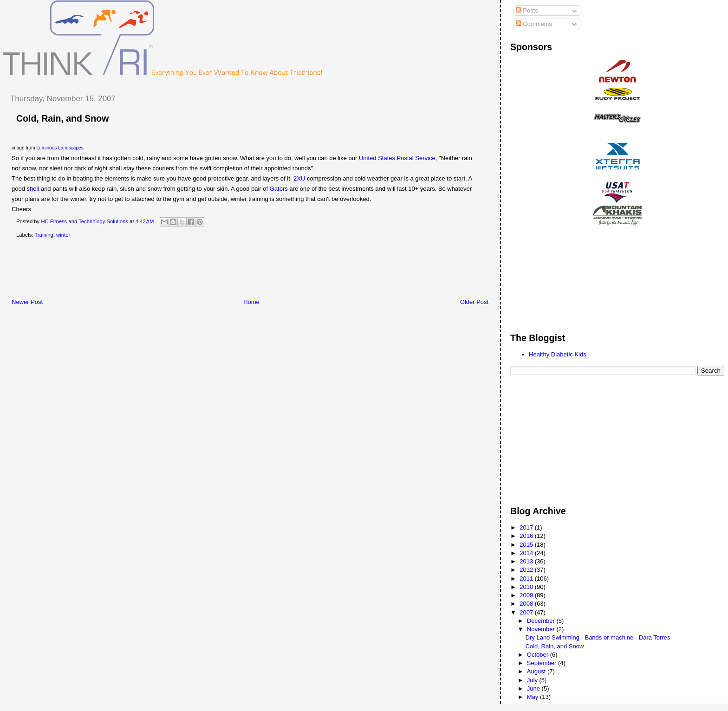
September (543, 663)
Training (44, 235)
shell (33, 189)
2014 (527, 553)
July (533, 680)
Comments (534, 24)
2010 (527, 587)
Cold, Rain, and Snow (555, 646)
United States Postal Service (397, 158)
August (537, 671)
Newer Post (27, 302)
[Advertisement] (171, 270)
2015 (527, 545)
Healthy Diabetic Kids (558, 354)
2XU (299, 178)
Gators (279, 189)
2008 (527, 604)
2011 (527, 578)
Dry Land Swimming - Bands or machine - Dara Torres (598, 637)
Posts (527, 10)
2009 (527, 595)
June (534, 688)
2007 (527, 612)
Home (251, 302)
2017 (527, 527)
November (542, 629)
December (542, 621)
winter (63, 235)
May (533, 697)
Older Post (474, 302)
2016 (527, 536)
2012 (527, 570)
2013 (527, 561)
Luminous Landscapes (60, 148)
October (539, 655)
